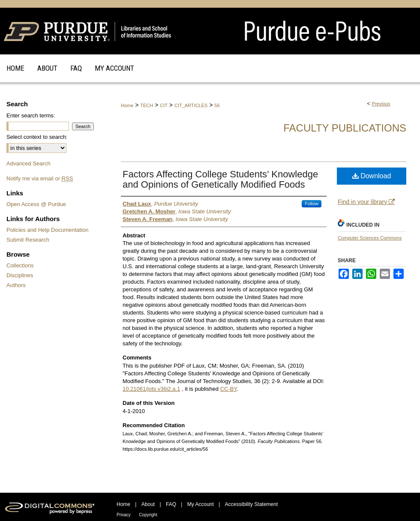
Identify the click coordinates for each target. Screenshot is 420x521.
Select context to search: (37, 137)
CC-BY (229, 389)
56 (217, 105)
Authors (16, 285)
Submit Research (28, 240)
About (148, 504)
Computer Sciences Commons (370, 238)
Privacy (124, 515)
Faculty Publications (345, 128)
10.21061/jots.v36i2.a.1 (151, 389)
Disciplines (20, 275)
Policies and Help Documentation (48, 230)
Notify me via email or (40, 178)
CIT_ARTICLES (191, 105)
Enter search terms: (31, 115)
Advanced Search (28, 163)
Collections (20, 265)
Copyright (148, 515)
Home (127, 105)
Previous (381, 104)
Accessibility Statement (251, 504)
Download (372, 176)
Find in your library (366, 202)
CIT (164, 105)
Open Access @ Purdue (36, 204)
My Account (201, 504)
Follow (312, 204)
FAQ (171, 504)
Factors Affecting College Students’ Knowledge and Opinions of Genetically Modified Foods (220, 179)
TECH (147, 105)
